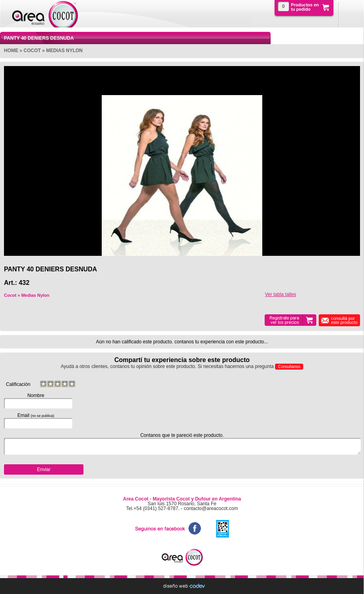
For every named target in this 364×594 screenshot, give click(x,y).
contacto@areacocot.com (211, 508)
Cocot (32, 51)
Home (11, 51)
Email (36, 421)
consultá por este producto (344, 320)
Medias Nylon (64, 51)
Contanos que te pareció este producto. (182, 444)
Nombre (36, 401)
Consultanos (289, 367)
